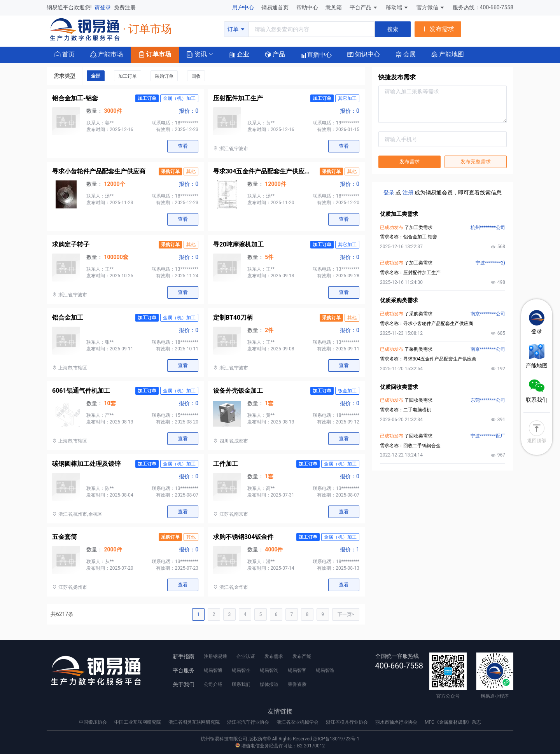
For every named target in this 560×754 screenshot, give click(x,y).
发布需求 (409, 162)
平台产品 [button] (360, 7)
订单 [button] (236, 29)
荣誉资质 (297, 684)
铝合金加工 (68, 318)
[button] (197, 54)
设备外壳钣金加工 (238, 391)
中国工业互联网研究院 (138, 722)
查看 (183, 146)
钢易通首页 (276, 7)
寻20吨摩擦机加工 (238, 244)
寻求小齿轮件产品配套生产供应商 (99, 171)
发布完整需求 (476, 162)
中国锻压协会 (94, 722)
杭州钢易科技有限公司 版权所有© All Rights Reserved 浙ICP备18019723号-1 (280, 739)
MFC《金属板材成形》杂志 (453, 722)
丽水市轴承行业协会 (397, 722)
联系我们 (241, 684)
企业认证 (246, 656)
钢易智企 (241, 670)
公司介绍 (213, 684)
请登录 (103, 7)
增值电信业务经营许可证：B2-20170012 (280, 746)
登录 (389, 192)
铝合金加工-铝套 (75, 98)
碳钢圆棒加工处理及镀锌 (86, 464)
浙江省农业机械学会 (298, 722)
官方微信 (431, 7)
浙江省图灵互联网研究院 (195, 722)
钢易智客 (297, 670)
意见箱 (334, 7)
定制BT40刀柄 (233, 318)
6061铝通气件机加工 (81, 391)
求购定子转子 (71, 244)
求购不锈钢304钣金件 (243, 537)
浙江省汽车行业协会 (249, 722)
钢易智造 (325, 670)
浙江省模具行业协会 (347, 722)
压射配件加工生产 (238, 98)
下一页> (346, 614)
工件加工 (226, 464)
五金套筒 (65, 537)
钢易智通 (213, 670)
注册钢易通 (215, 656)
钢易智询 (269, 670)
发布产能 (302, 656)
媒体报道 (269, 684)
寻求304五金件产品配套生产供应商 (262, 171)
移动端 (397, 7)
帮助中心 (308, 7)
